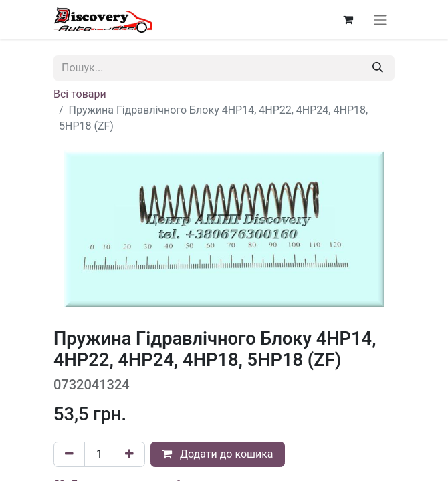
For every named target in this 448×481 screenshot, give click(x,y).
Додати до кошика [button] (218, 454)
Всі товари (80, 94)
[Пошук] (378, 68)
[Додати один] (129, 454)
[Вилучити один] (69, 454)
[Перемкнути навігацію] (380, 20)
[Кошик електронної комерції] (348, 19)
